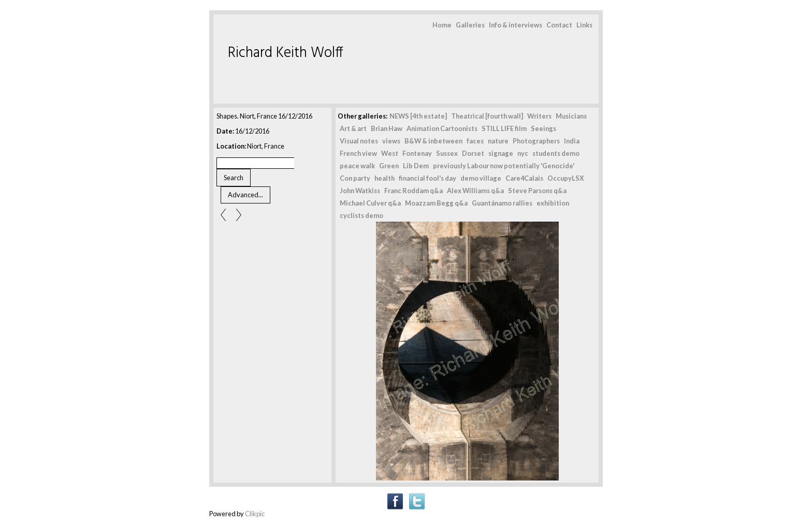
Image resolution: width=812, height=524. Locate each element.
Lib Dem (416, 166)
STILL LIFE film (504, 128)
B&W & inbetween (433, 141)
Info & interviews (516, 25)
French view (358, 153)
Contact (559, 25)
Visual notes (359, 141)
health (385, 178)
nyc (523, 153)
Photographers (536, 141)
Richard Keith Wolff (286, 53)
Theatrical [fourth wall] (487, 116)
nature (498, 141)
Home (442, 25)
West (390, 153)
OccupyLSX (566, 178)
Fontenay (417, 153)
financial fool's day (427, 178)
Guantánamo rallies (502, 203)
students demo (556, 153)
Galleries (470, 25)
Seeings (543, 128)
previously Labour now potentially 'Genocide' (504, 166)
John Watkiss (360, 191)
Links (584, 25)
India (572, 141)
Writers (539, 116)
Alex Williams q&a (475, 191)
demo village (481, 178)
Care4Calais (524, 178)
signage (501, 153)
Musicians (571, 116)
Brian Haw (387, 128)
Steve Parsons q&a (537, 191)
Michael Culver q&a (370, 203)
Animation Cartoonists (442, 128)
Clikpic (255, 514)
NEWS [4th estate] (418, 116)
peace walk (357, 166)
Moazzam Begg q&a (436, 203)
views (391, 141)
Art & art (353, 128)
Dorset (473, 153)
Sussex (447, 153)
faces (475, 141)
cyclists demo (361, 215)
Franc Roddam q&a (414, 191)
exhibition (553, 203)
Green (389, 166)
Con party (355, 178)
